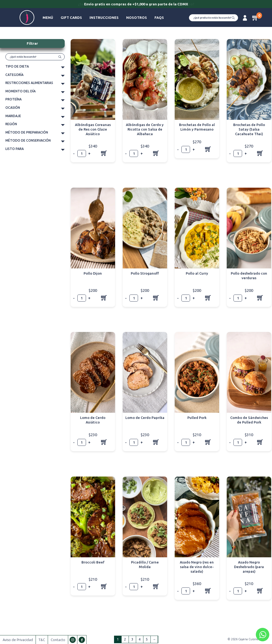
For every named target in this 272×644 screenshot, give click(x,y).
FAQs (159, 17)
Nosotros (137, 17)
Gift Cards (71, 17)
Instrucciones (104, 17)
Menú (48, 17)
